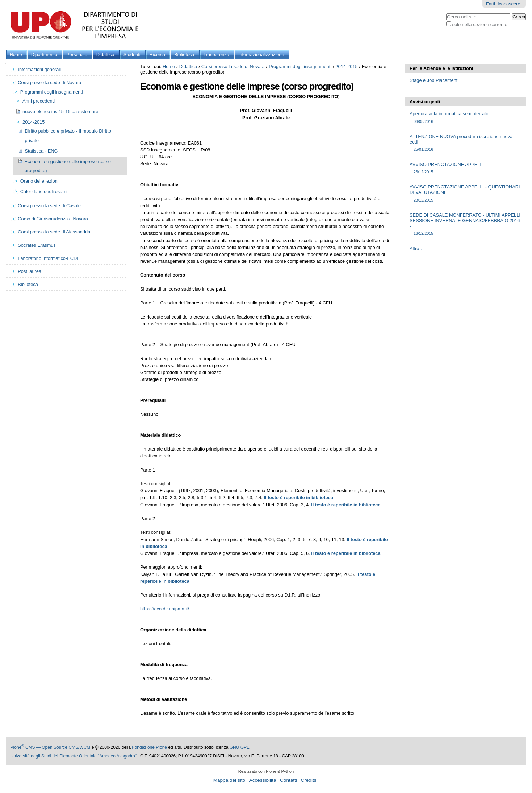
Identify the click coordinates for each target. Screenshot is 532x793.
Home (16, 55)
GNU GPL (239, 747)
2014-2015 (346, 67)
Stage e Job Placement (433, 80)
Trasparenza (216, 55)
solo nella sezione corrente (480, 24)
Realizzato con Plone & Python (266, 771)
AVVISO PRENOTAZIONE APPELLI (466, 168)
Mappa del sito (229, 780)
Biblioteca (184, 55)
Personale (77, 55)
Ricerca (157, 55)
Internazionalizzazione (261, 55)
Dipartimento (44, 55)
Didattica (105, 55)
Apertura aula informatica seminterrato (466, 118)
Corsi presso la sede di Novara (233, 67)
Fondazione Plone (149, 747)
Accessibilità (263, 780)
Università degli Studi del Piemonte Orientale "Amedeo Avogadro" (74, 756)
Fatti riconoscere (503, 4)
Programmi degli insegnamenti (300, 67)
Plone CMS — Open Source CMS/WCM (51, 747)
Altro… (417, 248)
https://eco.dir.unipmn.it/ (165, 609)
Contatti (288, 780)
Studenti (132, 55)
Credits (308, 780)
